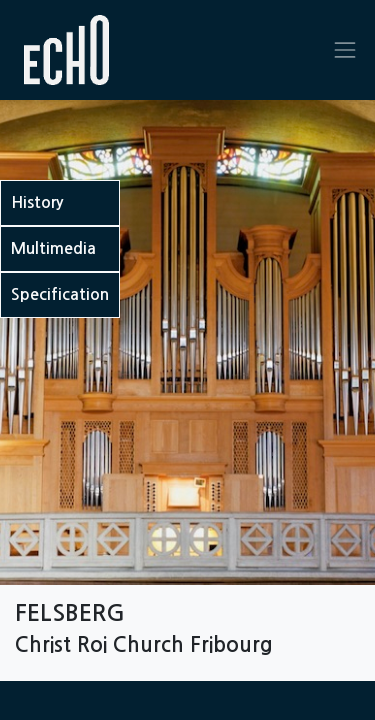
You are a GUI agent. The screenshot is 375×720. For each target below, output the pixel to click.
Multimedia (53, 248)
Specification (60, 294)
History (37, 202)
